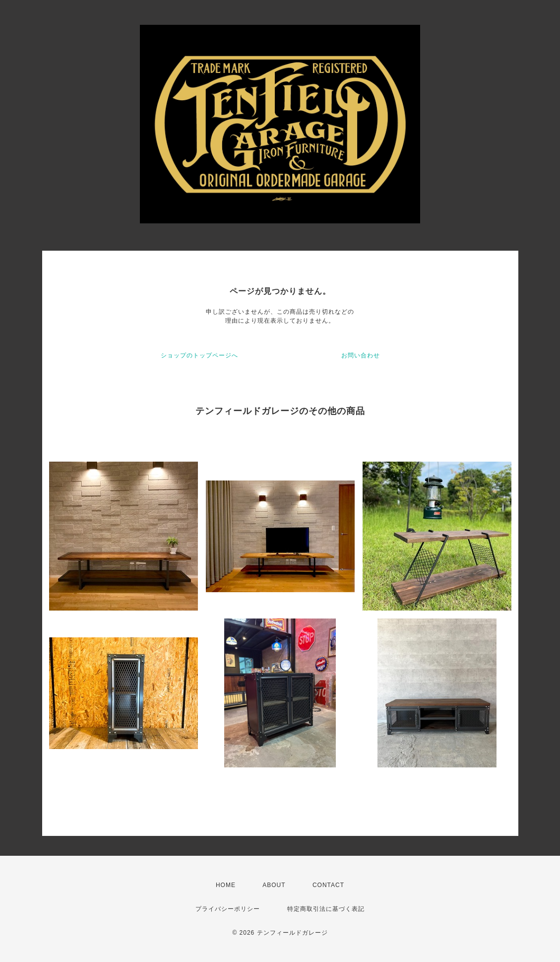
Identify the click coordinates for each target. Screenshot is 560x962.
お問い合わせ (361, 355)
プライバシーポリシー (228, 909)
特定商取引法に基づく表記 (326, 909)
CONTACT (328, 885)
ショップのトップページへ (199, 355)
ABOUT (274, 885)
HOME (226, 885)
